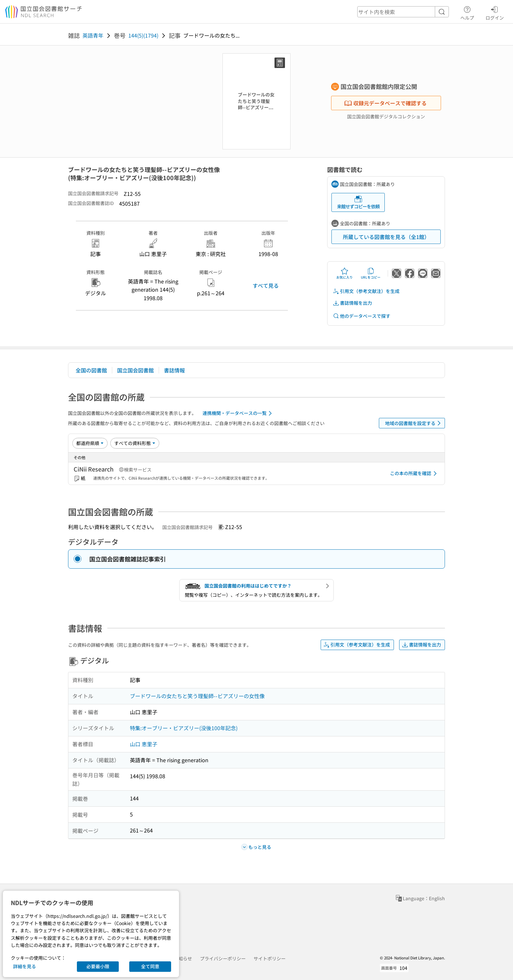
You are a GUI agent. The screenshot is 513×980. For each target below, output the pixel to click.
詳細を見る (25, 966)
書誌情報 (174, 370)
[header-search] (403, 12)
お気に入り (345, 273)
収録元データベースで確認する (385, 103)
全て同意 (150, 966)
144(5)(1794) (143, 35)
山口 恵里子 (144, 744)
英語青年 (93, 35)
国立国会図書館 (135, 370)
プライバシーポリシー (223, 958)
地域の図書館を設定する (414, 423)
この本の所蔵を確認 (415, 473)
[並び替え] (90, 443)
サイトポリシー (270, 958)
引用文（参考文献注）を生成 (366, 291)
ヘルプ (467, 12)
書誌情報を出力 (352, 303)
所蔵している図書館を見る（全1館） (386, 237)
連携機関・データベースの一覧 (238, 413)
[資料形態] (135, 443)
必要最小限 (98, 966)
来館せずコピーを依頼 (358, 202)
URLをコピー (371, 273)
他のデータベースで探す (362, 316)
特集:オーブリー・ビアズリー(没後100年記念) (184, 728)
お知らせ (183, 958)
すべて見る (266, 285)
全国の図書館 (91, 370)
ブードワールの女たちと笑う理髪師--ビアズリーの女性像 (197, 696)
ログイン (495, 12)
